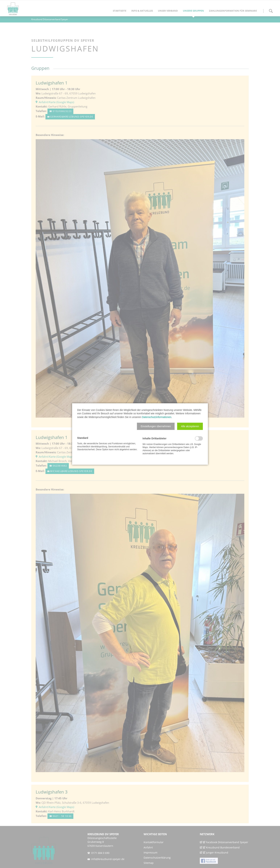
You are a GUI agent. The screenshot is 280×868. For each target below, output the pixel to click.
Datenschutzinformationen (157, 417)
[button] (156, 426)
